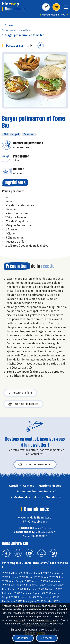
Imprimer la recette (23, 404)
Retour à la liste (20, 393)
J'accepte (47, 638)
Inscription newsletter (35, 464)
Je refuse (23, 638)
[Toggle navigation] (66, 8)
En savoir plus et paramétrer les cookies (35, 630)
